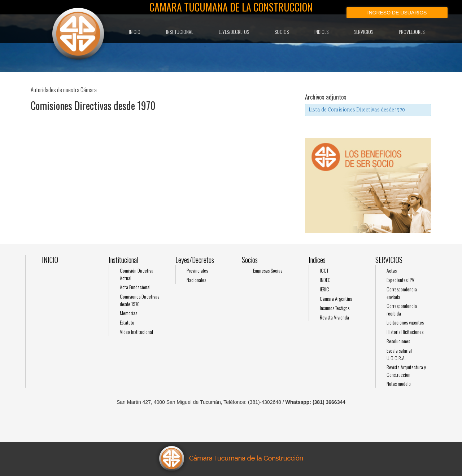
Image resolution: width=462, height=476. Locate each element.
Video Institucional (136, 332)
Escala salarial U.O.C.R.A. (399, 354)
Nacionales (196, 280)
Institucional (180, 32)
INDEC (325, 280)
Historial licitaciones (405, 332)
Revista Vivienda (334, 317)
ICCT (324, 270)
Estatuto (127, 322)
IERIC (324, 289)
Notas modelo (399, 384)
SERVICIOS (364, 32)
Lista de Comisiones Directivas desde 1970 (357, 110)
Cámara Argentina (336, 298)
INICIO (135, 32)
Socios (282, 32)
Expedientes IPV (400, 280)
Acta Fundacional (135, 287)
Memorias (128, 313)
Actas (392, 270)
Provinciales (197, 270)
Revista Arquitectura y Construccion (406, 371)
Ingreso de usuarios (397, 13)
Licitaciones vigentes (405, 322)
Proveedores (412, 32)
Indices (321, 32)
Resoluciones (398, 341)
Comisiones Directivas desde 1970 (140, 300)
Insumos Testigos (335, 308)
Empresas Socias (268, 270)
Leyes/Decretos (234, 32)
